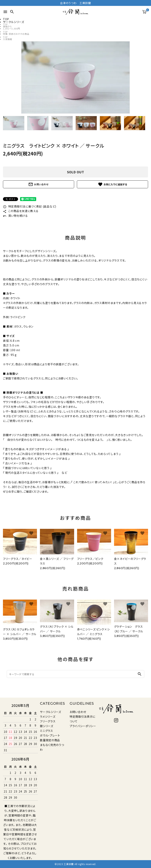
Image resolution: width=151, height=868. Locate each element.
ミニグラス (46, 731)
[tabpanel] (75, 77)
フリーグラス (48, 721)
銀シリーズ (47, 726)
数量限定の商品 (50, 740)
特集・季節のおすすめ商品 (16, 34)
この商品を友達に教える (21, 211)
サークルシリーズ (51, 712)
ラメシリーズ (48, 716)
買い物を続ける (15, 216)
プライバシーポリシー (83, 726)
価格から (7, 26)
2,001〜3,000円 (11, 28)
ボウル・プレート (50, 735)
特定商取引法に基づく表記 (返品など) (30, 206)
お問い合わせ (39, 184)
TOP (5, 24)
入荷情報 (8, 39)
